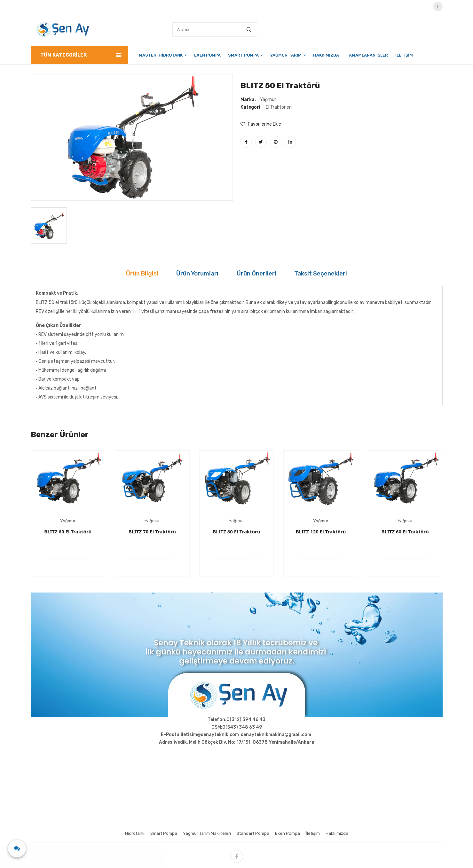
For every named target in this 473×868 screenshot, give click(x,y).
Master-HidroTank (163, 55)
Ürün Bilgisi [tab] (116, 274)
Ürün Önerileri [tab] (263, 274)
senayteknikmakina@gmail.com (276, 735)
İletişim (404, 55)
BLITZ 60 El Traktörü (68, 531)
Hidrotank (130, 833)
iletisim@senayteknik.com (210, 735)
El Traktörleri (279, 107)
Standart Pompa (254, 833)
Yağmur (268, 100)
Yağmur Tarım (288, 55)
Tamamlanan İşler (367, 55)
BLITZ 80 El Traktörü (236, 531)
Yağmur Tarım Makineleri (206, 833)
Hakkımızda (326, 55)
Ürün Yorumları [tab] (187, 274)
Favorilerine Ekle (261, 124)
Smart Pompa (245, 55)
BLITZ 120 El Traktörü (321, 531)
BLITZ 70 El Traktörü (152, 531)
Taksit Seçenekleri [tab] (344, 274)
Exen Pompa (207, 55)
